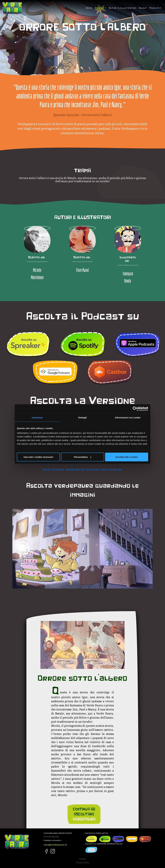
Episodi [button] (99, 8)
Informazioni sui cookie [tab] (128, 417)
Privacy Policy (82, 863)
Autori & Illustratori (122, 8)
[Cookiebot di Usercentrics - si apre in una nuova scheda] (135, 409)
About (143, 8)
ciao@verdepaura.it (55, 844)
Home (90, 8)
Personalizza (83, 457)
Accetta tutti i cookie (127, 457)
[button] (23, 549)
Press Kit (155, 8)
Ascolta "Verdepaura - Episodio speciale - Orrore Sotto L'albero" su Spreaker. (83, 470)
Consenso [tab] (37, 417)
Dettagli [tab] (82, 417)
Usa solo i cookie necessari (38, 457)
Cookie (82, 859)
